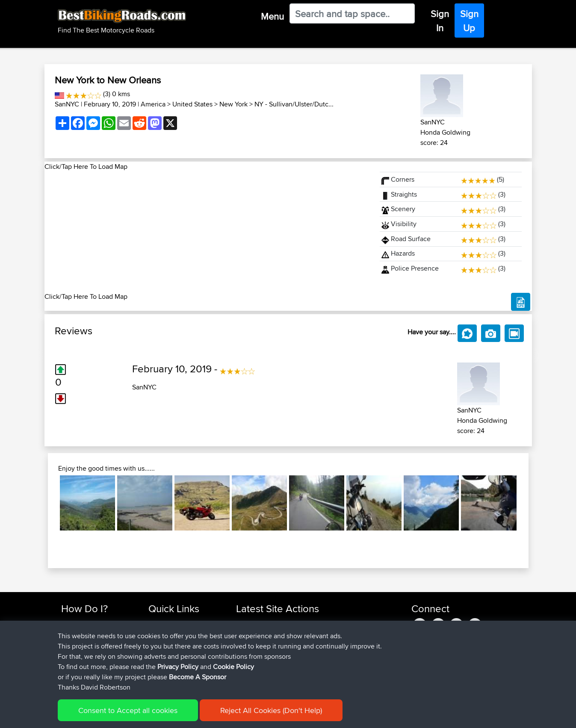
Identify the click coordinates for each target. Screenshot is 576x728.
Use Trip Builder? (85, 633)
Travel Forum (167, 633)
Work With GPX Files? (91, 644)
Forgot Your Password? (94, 654)
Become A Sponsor (88, 664)
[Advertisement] (207, 232)
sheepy (247, 664)
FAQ (67, 674)
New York (233, 104)
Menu (272, 16)
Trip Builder (164, 644)
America (153, 104)
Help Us (160, 674)
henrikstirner (254, 654)
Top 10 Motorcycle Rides (182, 623)
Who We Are (166, 654)
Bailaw (246, 644)
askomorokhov (258, 623)
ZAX (243, 674)
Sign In (440, 21)
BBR (306, 623)
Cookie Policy (233, 721)
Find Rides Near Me (89, 623)
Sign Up (469, 21)
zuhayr (246, 633)
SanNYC (67, 104)
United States (192, 104)
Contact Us (164, 664)
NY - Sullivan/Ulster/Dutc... (294, 104)
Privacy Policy (178, 721)
